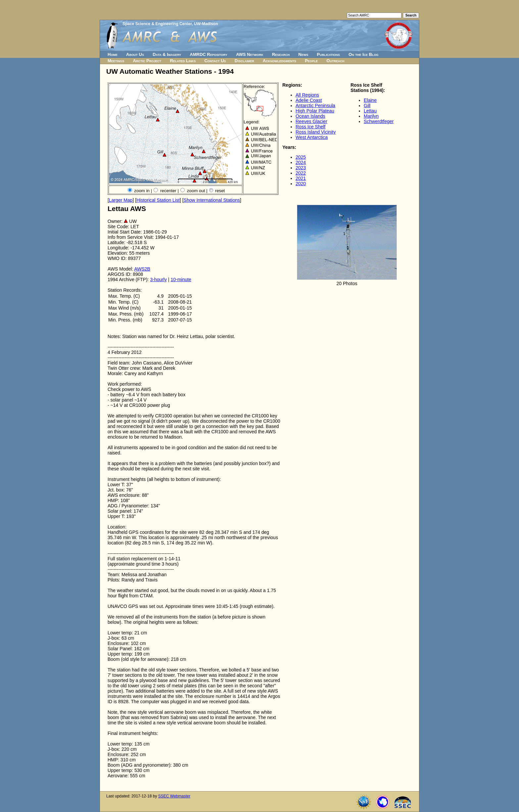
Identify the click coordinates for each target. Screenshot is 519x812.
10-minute (181, 279)
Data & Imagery (167, 54)
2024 (301, 162)
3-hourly (158, 279)
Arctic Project (147, 61)
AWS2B (142, 269)
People (311, 61)
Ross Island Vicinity (316, 132)
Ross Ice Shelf (310, 127)
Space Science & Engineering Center (157, 24)
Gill (367, 106)
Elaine (370, 100)
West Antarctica (312, 137)
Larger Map (121, 200)
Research (281, 54)
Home (113, 54)
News (303, 54)
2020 (301, 184)
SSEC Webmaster (174, 796)
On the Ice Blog (363, 54)
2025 (301, 157)
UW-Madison (206, 24)
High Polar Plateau (315, 111)
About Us (135, 54)
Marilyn (371, 116)
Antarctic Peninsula (315, 106)
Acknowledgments (280, 61)
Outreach (335, 61)
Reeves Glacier (311, 121)
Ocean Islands (310, 116)
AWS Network (250, 54)
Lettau (370, 111)
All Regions (307, 95)
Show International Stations (212, 200)
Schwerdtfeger (379, 121)
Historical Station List (158, 200)
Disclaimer (244, 61)
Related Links (183, 61)
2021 (301, 178)
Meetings (116, 61)
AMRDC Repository (208, 54)
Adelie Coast (309, 100)
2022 (301, 173)
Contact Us (215, 61)
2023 (301, 168)
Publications (328, 54)
